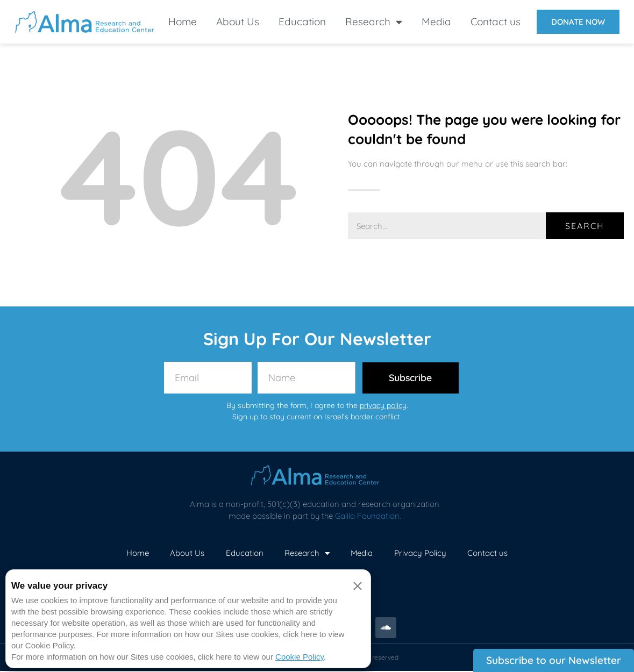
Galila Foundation (367, 517)
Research (374, 22)
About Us (238, 22)
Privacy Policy (421, 553)
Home (183, 22)
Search (585, 226)
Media (436, 22)
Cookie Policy (300, 657)
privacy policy (383, 406)
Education (302, 22)
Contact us (496, 22)
